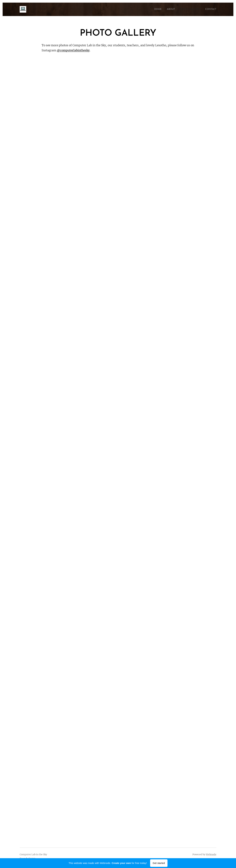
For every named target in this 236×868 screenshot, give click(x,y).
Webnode (211, 854)
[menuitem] (152, 9)
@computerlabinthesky (73, 50)
